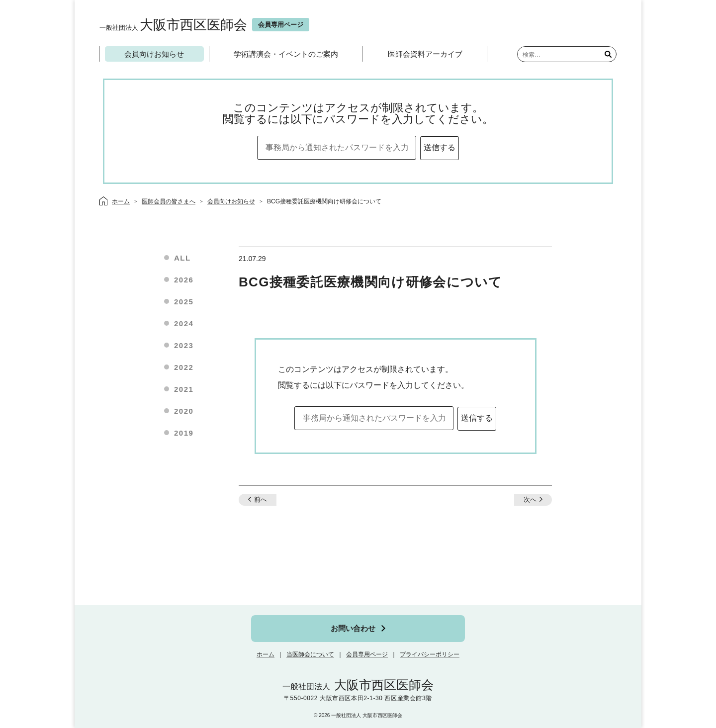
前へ (261, 500)
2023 (184, 345)
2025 (184, 302)
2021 (184, 389)
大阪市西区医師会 (173, 25)
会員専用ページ (367, 654)
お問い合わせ (353, 628)
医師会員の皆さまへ (169, 201)
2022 (184, 367)
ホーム (266, 654)
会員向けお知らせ (154, 54)
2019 (184, 433)
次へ (530, 500)
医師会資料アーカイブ (425, 54)
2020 (184, 411)
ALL (182, 258)
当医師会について (310, 654)
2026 (184, 280)
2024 (184, 323)
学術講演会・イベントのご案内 (286, 54)
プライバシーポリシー (430, 654)
